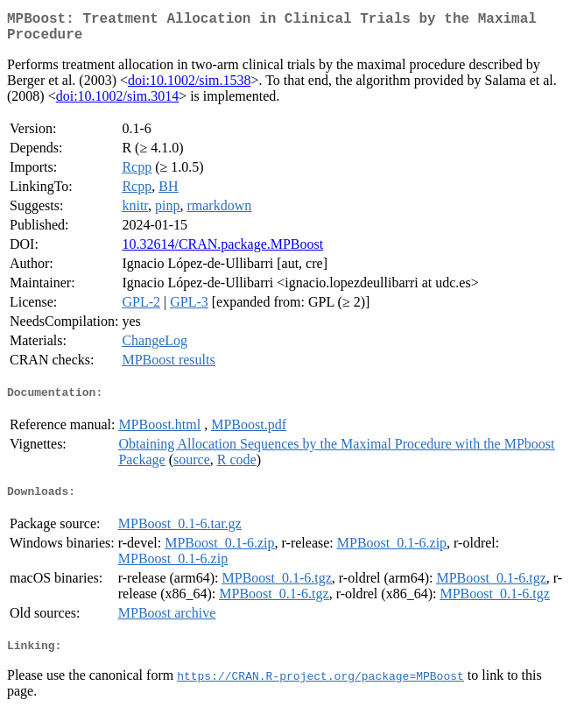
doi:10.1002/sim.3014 (117, 103)
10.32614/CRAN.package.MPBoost (222, 251)
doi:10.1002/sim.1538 (189, 87)
